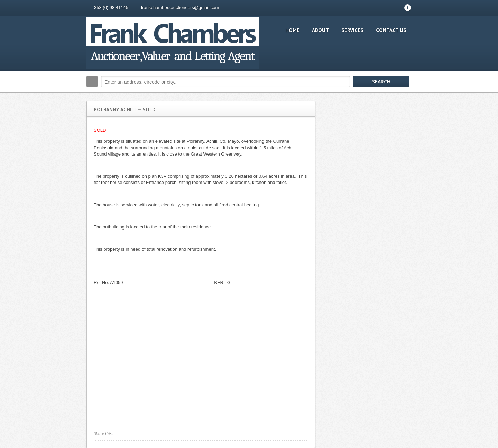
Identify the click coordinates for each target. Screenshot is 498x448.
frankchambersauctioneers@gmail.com (180, 7)
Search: (92, 82)
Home (292, 30)
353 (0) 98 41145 (111, 7)
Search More (404, 96)
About (320, 30)
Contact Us (391, 30)
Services (352, 30)
